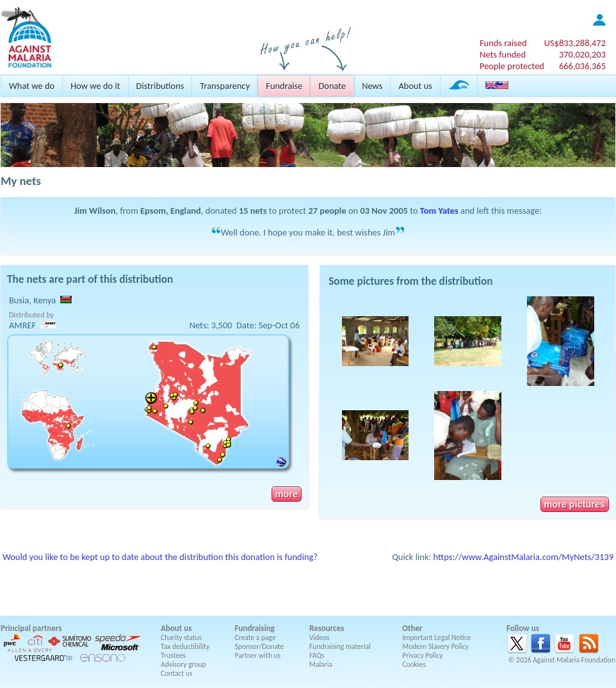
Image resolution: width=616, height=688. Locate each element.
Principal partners (31, 628)
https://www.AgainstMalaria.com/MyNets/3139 (523, 557)
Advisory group (183, 664)
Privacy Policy (422, 655)
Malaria (321, 664)
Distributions (160, 86)
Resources (327, 628)
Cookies (414, 664)
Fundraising (255, 628)
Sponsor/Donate (260, 646)
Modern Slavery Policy (435, 646)
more (287, 494)
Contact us (176, 673)
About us (415, 86)
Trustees (173, 655)
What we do (32, 86)
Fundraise (284, 86)
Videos (320, 637)
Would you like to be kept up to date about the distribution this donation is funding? (160, 557)
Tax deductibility (185, 646)
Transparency (225, 86)
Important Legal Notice (436, 637)
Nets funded (503, 54)
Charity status (181, 637)
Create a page (255, 637)
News (372, 86)
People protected (512, 66)
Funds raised (503, 43)
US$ (575, 43)
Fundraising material (340, 646)
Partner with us (258, 655)
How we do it (95, 86)
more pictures (575, 504)
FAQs (317, 655)
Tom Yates (439, 211)
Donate (332, 86)
